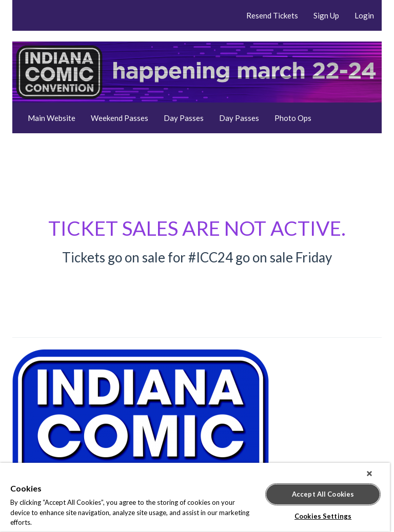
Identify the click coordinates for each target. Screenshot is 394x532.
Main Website (52, 118)
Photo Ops (293, 118)
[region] (195, 497)
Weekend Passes (120, 118)
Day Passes (184, 118)
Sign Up (326, 15)
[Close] (369, 474)
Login (364, 15)
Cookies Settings (323, 516)
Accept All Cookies (323, 494)
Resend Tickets (272, 15)
